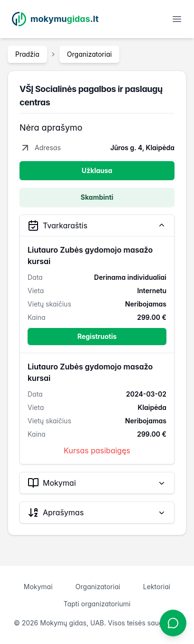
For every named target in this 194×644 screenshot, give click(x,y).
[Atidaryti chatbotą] (173, 623)
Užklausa (97, 170)
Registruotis (97, 336)
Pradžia (27, 54)
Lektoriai (157, 587)
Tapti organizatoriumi (97, 604)
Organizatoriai (89, 54)
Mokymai (38, 587)
